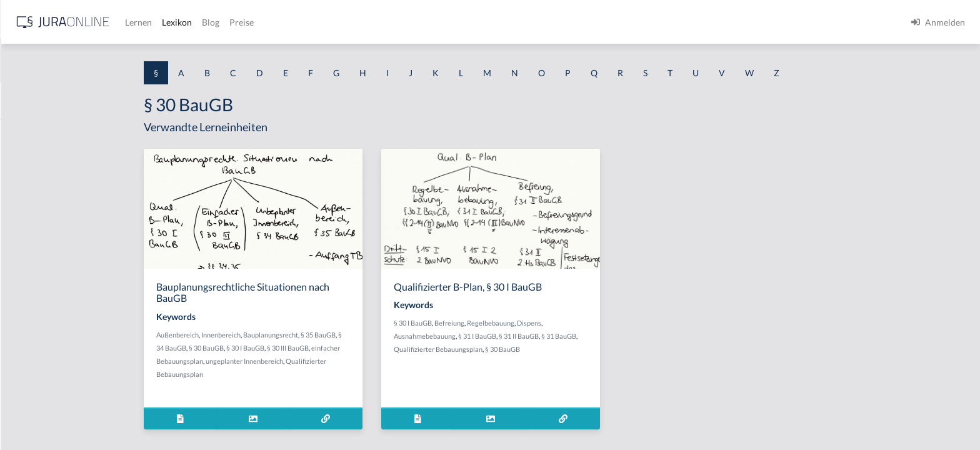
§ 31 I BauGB (577, 336)
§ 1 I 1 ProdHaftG (44, 273)
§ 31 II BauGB (618, 336)
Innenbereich (320, 335)
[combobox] (100, 61)
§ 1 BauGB (30, 161)
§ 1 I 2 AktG (32, 302)
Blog (409, 22)
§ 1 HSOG (29, 245)
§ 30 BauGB (306, 348)
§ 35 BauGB (417, 335)
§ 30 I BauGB (345, 348)
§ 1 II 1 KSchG (37, 414)
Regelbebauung (590, 323)
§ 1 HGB (26, 217)
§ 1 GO (23, 189)
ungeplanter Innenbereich (344, 361)
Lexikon (376, 22)
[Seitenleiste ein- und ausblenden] (180, 19)
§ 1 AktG (27, 133)
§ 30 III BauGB (387, 348)
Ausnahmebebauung (524, 336)
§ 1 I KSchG (32, 386)
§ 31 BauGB (658, 336)
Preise (440, 22)
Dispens (628, 323)
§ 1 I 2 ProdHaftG (44, 330)
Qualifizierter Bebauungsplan (537, 349)
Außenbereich (277, 335)
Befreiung (549, 323)
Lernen (337, 22)
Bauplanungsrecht (370, 335)
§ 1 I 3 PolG (32, 358)
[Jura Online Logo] (262, 22)
